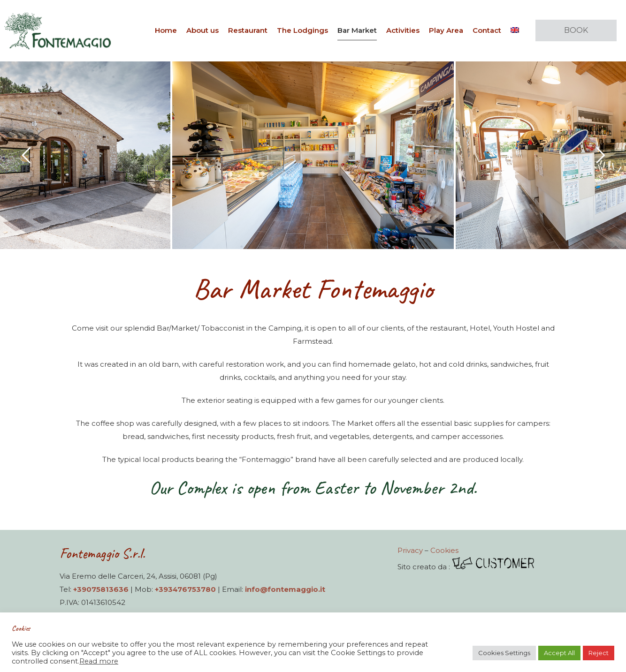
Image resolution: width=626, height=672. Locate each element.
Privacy (410, 550)
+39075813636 (101, 589)
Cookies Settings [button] (504, 653)
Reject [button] (599, 653)
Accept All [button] (559, 653)
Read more (99, 661)
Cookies (444, 550)
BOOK (576, 30)
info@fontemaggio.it (285, 589)
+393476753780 (185, 589)
